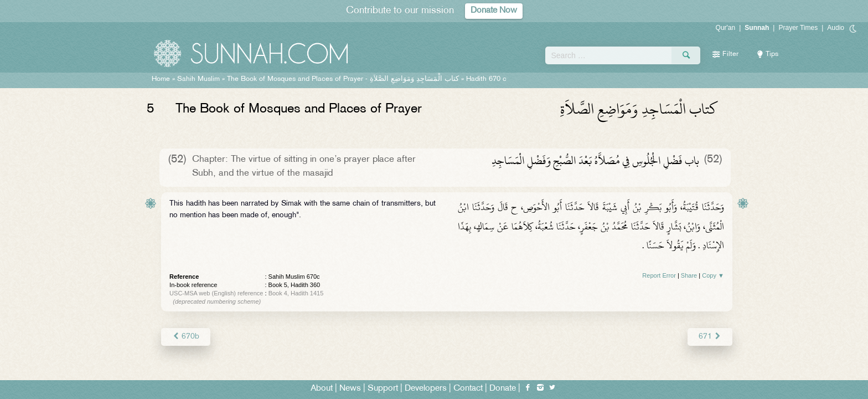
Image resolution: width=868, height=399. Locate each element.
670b (186, 337)
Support (383, 389)
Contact (468, 389)
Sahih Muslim (198, 79)
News (350, 389)
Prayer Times (798, 28)
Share (689, 275)
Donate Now (494, 11)
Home (161, 79)
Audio (836, 28)
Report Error (659, 275)
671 (710, 337)
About (322, 389)
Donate (503, 389)
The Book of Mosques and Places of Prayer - (343, 79)
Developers (426, 389)
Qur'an (726, 28)
